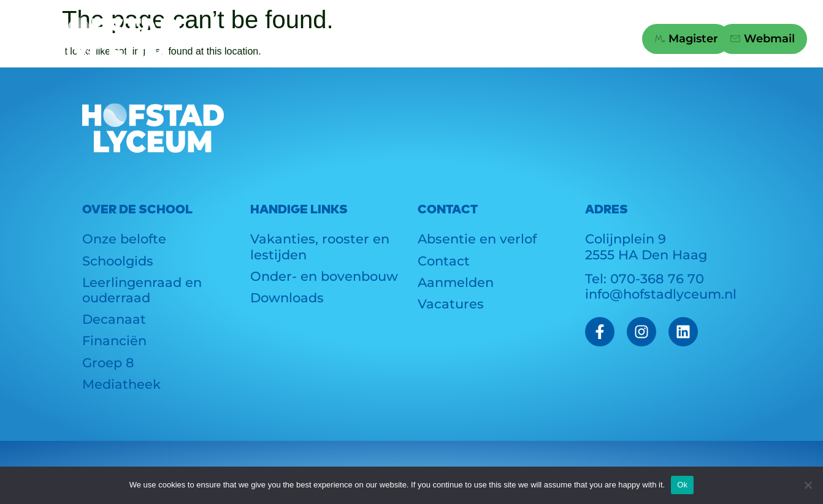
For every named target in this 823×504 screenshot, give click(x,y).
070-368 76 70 (657, 279)
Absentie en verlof (477, 239)
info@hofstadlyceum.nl (661, 294)
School (241, 39)
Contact (584, 39)
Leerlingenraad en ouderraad (142, 290)
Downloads (287, 298)
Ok (682, 485)
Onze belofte (124, 239)
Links (501, 39)
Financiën (114, 341)
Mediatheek (121, 384)
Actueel (327, 39)
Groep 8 (418, 39)
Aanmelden (456, 282)
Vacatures (451, 304)
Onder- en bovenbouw (324, 276)
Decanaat (114, 319)
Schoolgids (118, 261)
